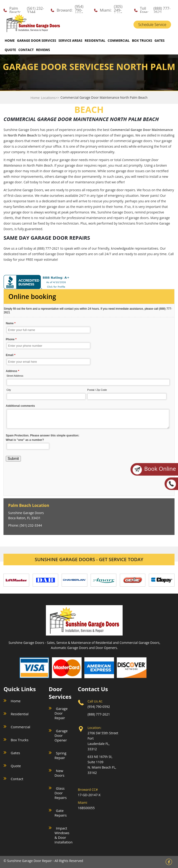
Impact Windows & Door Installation (63, 835)
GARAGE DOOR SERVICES (37, 40)
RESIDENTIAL (95, 40)
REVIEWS (43, 50)
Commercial (20, 727)
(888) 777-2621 (162, 10)
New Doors (59, 773)
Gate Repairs (60, 813)
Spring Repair (60, 755)
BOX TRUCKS (142, 40)
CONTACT (26, 50)
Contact (17, 779)
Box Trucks (19, 740)
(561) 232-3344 (35, 10)
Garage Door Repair (61, 713)
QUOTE (10, 50)
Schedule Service (152, 25)
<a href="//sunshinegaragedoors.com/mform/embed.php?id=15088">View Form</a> (89, 389)
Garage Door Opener (61, 735)
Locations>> (50, 98)
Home (10, 40)
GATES (160, 40)
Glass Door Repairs (60, 793)
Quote (16, 766)
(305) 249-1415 (118, 10)
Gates (15, 753)
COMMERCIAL (119, 40)
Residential (20, 714)
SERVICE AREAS (70, 40)
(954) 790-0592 (79, 10)
